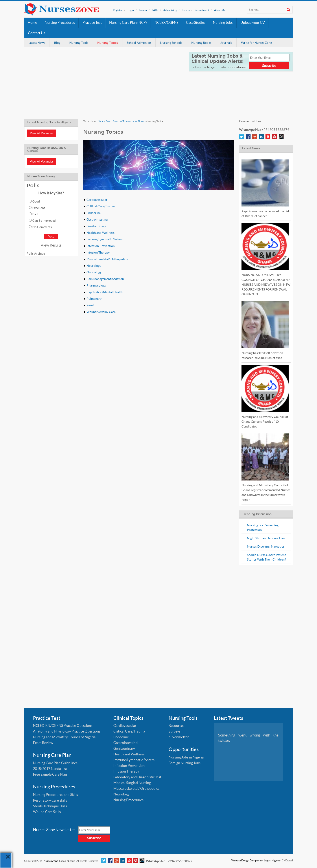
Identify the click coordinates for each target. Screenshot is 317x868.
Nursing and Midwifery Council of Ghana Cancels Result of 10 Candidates (265, 422)
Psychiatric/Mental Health (105, 292)
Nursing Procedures (60, 23)
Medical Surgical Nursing (132, 783)
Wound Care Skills (47, 812)
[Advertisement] (104, 82)
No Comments (42, 227)
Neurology (94, 266)
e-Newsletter (179, 737)
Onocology (94, 272)
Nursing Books (201, 43)
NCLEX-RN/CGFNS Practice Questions (63, 725)
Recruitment (202, 10)
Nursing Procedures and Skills (55, 795)
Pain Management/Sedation (105, 279)
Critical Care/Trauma (101, 206)
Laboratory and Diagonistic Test (137, 777)
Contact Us (37, 33)
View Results (51, 245)
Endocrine (94, 213)
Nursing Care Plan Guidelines (55, 763)
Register (118, 10)
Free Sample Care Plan (50, 774)
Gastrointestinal (98, 219)
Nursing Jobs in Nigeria (186, 757)
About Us (220, 10)
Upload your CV (253, 23)
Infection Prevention (101, 246)
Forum (143, 10)
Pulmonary (94, 299)
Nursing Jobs (223, 23)
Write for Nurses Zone (256, 43)
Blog (57, 43)
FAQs (155, 10)
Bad (35, 214)
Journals (226, 43)
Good (36, 201)
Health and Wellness (100, 233)
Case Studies (196, 23)
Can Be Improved (44, 221)
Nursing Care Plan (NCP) (128, 23)
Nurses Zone (51, 861)
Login (131, 10)
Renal (90, 305)
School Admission (139, 43)
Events (186, 10)
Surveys (175, 731)
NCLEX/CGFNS (166, 23)
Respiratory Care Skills (50, 800)
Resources (176, 725)
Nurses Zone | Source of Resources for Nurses (122, 121)
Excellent (39, 208)
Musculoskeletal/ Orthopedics (107, 259)
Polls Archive (36, 254)
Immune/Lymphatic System (104, 239)
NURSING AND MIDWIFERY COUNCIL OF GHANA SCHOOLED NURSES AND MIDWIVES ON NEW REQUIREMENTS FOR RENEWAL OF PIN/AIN (266, 285)
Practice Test (92, 23)
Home (32, 23)
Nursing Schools (171, 43)
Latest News (37, 43)
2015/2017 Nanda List (50, 769)
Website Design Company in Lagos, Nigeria (256, 860)
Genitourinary (96, 226)
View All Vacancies (42, 133)
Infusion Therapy (98, 252)
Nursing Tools (79, 43)
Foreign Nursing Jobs (185, 763)
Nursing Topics (108, 43)
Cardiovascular (97, 200)
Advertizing (170, 10)
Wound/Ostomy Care (101, 312)
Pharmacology (96, 285)
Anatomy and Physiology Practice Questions (67, 731)
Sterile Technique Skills (50, 806)
